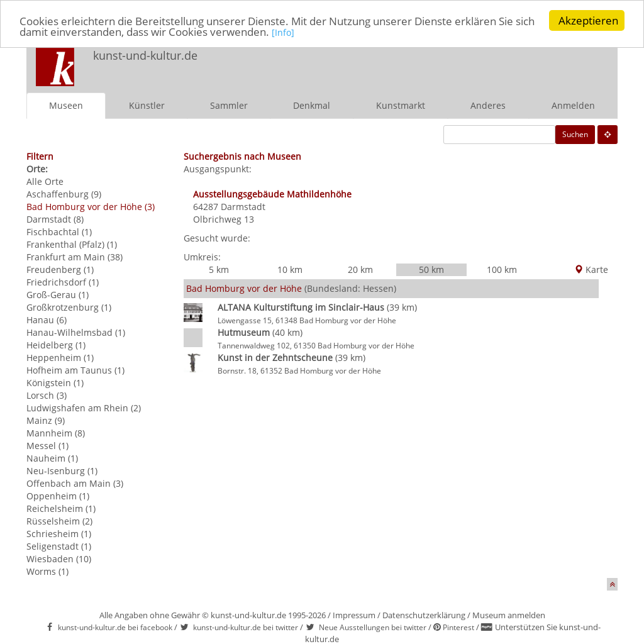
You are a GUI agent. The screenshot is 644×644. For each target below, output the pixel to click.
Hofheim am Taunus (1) (75, 370)
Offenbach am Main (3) (75, 483)
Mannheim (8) (56, 433)
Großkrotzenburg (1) (69, 307)
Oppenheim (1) (58, 496)
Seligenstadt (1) (59, 546)
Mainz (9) (46, 420)
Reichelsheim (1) (61, 508)
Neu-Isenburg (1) (62, 471)
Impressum (354, 615)
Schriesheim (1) (59, 534)
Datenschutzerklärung (424, 615)
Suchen (575, 134)
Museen (66, 105)
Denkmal (312, 105)
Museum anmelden (509, 615)
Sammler (229, 105)
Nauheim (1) (52, 458)
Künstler (147, 105)
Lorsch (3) (47, 395)
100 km (502, 269)
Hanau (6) (47, 320)
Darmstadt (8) (55, 219)
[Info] (283, 32)
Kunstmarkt (401, 105)
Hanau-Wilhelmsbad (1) (76, 332)
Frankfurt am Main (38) (75, 257)
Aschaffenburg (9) (64, 194)
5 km (219, 269)
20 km (360, 269)
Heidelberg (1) (56, 345)
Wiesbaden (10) (59, 559)
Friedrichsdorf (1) (63, 282)
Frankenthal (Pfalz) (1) (72, 244)
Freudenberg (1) (60, 269)
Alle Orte (45, 181)
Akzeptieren (588, 20)
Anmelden (573, 105)
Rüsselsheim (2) (59, 521)
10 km (290, 269)
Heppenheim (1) (60, 358)
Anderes (488, 105)
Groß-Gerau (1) (58, 295)
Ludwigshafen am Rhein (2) (84, 408)
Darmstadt (243, 207)
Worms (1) (47, 571)
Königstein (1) (55, 383)
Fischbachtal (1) (59, 232)
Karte (591, 269)
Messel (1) (47, 446)
